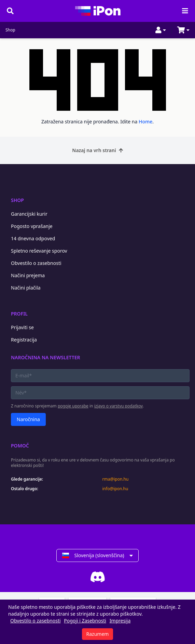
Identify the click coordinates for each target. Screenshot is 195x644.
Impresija (120, 621)
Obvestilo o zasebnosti (36, 263)
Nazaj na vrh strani (97, 150)
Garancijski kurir (29, 214)
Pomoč (20, 446)
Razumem (98, 634)
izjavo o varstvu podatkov (119, 406)
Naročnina (28, 419)
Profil (19, 314)
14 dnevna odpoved (33, 238)
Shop (10, 30)
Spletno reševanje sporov (39, 251)
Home (145, 122)
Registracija (24, 340)
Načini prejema (28, 275)
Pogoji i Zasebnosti (85, 621)
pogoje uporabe (73, 406)
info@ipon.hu (115, 489)
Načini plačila (26, 288)
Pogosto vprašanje (32, 226)
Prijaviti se (22, 327)
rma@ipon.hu (116, 479)
